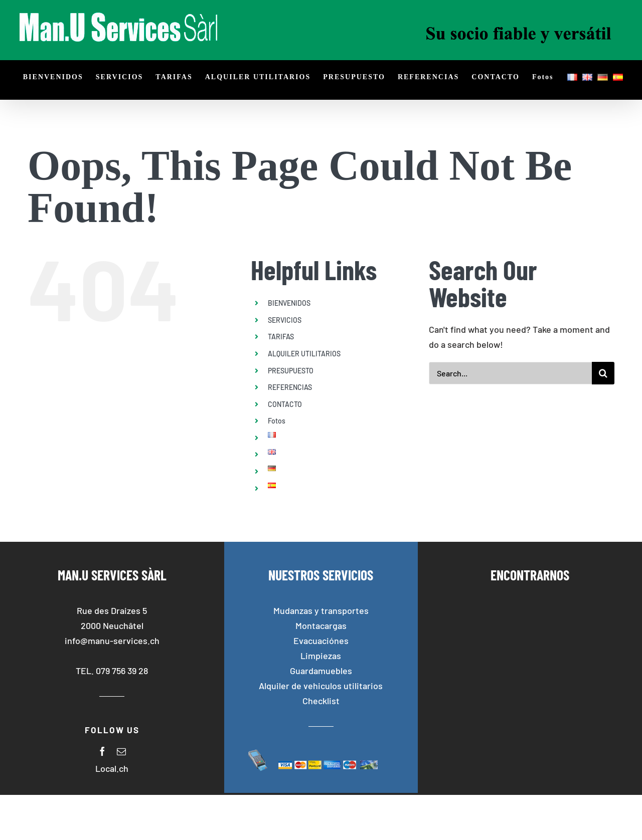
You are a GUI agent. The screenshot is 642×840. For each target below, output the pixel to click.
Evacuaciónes (321, 641)
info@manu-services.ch (112, 641)
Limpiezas (321, 656)
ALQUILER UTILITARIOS (304, 354)
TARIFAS (281, 337)
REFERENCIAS (290, 387)
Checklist (321, 701)
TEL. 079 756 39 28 (112, 671)
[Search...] (510, 373)
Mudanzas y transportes (321, 610)
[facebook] (102, 751)
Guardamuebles (321, 671)
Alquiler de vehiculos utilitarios (321, 686)
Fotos (277, 421)
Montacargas (321, 625)
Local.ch (112, 768)
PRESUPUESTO (291, 371)
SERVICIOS (285, 320)
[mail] (121, 751)
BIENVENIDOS (289, 303)
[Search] (603, 373)
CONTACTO (285, 404)
